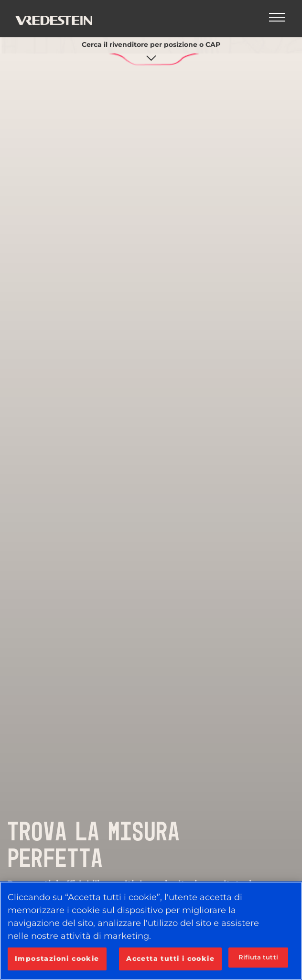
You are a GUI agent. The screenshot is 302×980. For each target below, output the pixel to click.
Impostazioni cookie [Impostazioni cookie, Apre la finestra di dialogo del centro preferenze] (57, 958)
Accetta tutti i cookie (170, 958)
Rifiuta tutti (258, 957)
